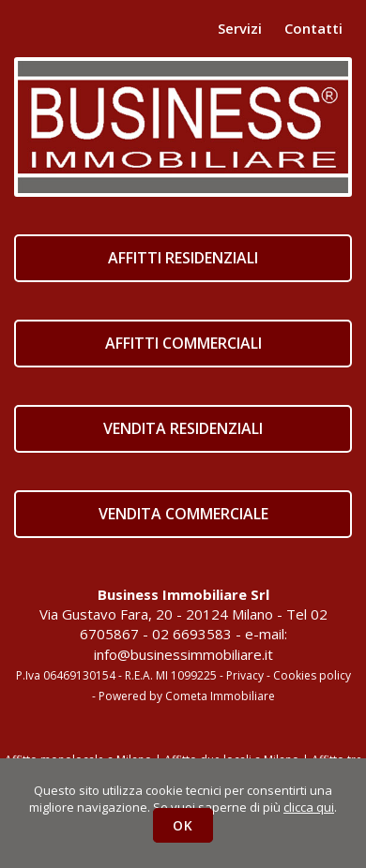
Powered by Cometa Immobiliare (187, 696)
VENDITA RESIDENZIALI (183, 428)
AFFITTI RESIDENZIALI (183, 258)
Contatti (313, 28)
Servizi (240, 28)
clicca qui (309, 807)
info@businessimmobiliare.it (183, 654)
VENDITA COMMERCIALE (183, 514)
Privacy (245, 675)
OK (183, 825)
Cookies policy (312, 675)
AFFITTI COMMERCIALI (183, 343)
